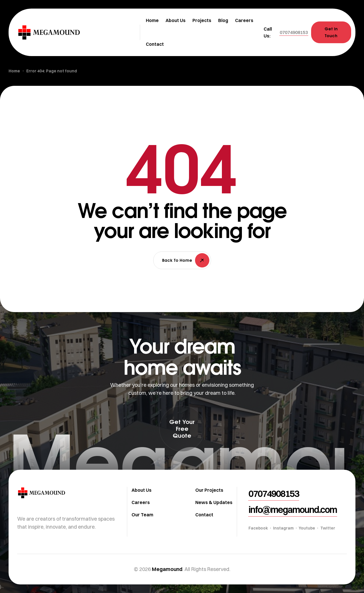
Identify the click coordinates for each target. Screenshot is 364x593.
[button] (294, 32)
